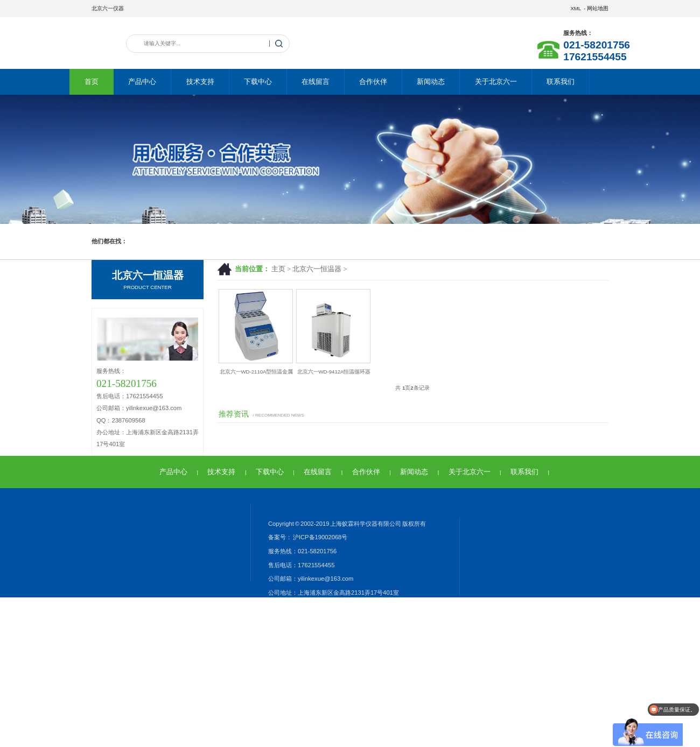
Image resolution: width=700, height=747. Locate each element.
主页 (278, 269)
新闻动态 (431, 82)
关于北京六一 (496, 82)
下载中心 (258, 82)
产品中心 (142, 82)
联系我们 (561, 82)
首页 (92, 82)
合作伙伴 (373, 82)
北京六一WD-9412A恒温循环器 (334, 372)
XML (575, 8)
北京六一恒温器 (317, 269)
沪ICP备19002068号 (320, 537)
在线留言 (316, 82)
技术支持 (200, 82)
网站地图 (598, 8)
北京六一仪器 (108, 8)
